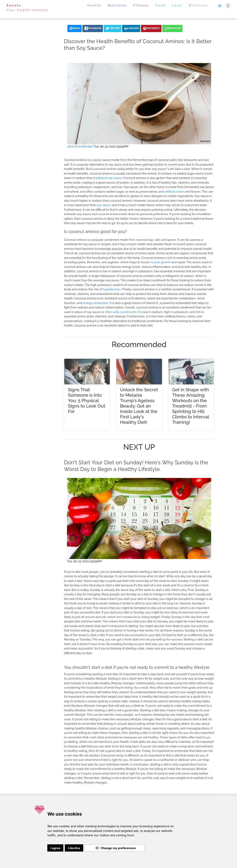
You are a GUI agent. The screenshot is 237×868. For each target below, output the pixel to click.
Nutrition (117, 5)
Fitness (141, 5)
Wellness (198, 5)
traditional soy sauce (108, 178)
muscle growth (160, 262)
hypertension (112, 289)
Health (94, 5)
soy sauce (104, 205)
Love (177, 5)
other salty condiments (121, 312)
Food (161, 5)
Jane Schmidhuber (80, 146)
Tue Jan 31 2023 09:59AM (111, 146)
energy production (96, 303)
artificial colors (175, 192)
